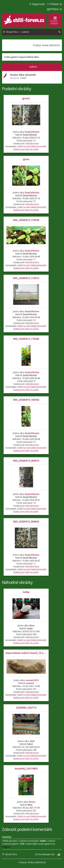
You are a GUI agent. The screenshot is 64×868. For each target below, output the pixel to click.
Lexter (30, 628)
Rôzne (32, 802)
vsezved (30, 683)
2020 (32, 741)
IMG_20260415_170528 (26, 220)
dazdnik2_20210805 (26, 768)
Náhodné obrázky (17, 582)
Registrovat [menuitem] (38, 4)
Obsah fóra (11, 854)
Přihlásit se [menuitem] (56, 4)
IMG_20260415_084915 (26, 461)
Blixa (30, 805)
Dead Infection (32, 132)
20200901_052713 (26, 708)
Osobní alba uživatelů (23, 75)
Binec (32, 626)
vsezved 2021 (32, 680)
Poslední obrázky (17, 89)
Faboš (30, 744)
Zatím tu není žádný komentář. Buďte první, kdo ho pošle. (30, 148)
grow (26, 159)
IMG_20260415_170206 (26, 339)
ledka (26, 592)
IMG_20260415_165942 (26, 400)
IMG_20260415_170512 (26, 278)
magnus (6, 847)
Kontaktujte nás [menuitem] (46, 854)
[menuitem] (60, 32)
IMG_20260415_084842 (26, 521)
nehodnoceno (32, 144)
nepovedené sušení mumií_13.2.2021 (27, 653)
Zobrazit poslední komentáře (27, 829)
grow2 (26, 98)
